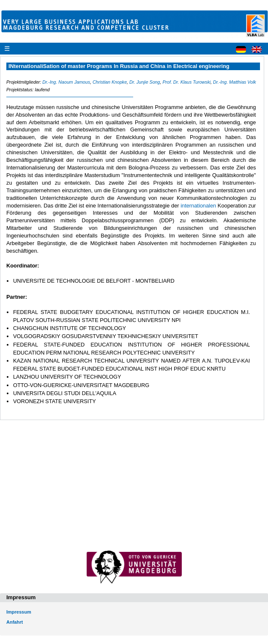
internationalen (199, 206)
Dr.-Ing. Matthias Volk (235, 82)
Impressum (19, 612)
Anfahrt (15, 622)
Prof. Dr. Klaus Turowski (186, 82)
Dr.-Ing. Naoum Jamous (66, 82)
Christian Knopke (110, 82)
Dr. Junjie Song (145, 82)
